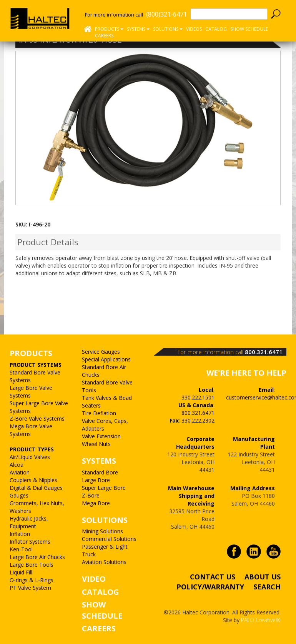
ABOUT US (263, 577)
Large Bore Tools (32, 565)
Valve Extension (101, 436)
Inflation (20, 534)
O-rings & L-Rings (32, 580)
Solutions (168, 29)
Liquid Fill (21, 572)
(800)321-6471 (166, 14)
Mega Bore (96, 503)
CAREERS (104, 36)
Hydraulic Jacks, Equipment (29, 522)
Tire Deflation (99, 413)
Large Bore (96, 480)
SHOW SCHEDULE (249, 29)
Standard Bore (100, 472)
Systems (138, 29)
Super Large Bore (104, 488)
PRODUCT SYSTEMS (36, 365)
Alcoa (17, 465)
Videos (194, 29)
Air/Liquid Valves (30, 457)
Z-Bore (91, 495)
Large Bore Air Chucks (37, 557)
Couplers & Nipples (33, 480)
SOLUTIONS (105, 520)
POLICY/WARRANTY (210, 587)
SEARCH (267, 587)
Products (109, 29)
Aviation (20, 472)
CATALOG (101, 592)
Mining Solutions (102, 531)
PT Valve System (30, 588)
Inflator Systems (30, 542)
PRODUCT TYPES (32, 449)
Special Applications (106, 359)
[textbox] (229, 14)
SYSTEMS (99, 461)
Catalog (216, 29)
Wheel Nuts (96, 444)
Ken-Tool (21, 549)
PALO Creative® (261, 620)
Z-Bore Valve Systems (37, 419)
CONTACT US (213, 577)
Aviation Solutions (104, 562)
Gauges (19, 495)
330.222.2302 (198, 420)
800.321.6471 (264, 352)
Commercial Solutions (109, 539)
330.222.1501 (198, 397)
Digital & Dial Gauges (36, 488)
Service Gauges (101, 352)
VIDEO (94, 579)
